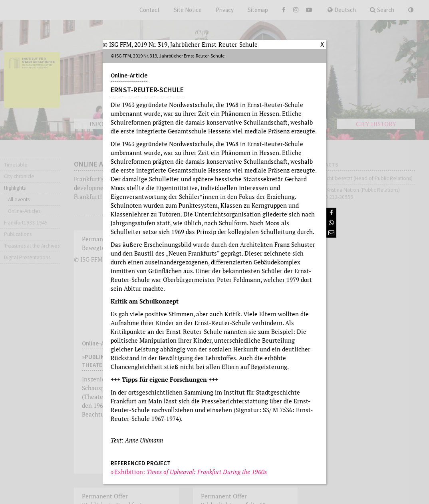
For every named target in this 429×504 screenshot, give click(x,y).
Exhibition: (191, 472)
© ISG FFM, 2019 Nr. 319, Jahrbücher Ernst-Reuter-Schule (180, 44)
